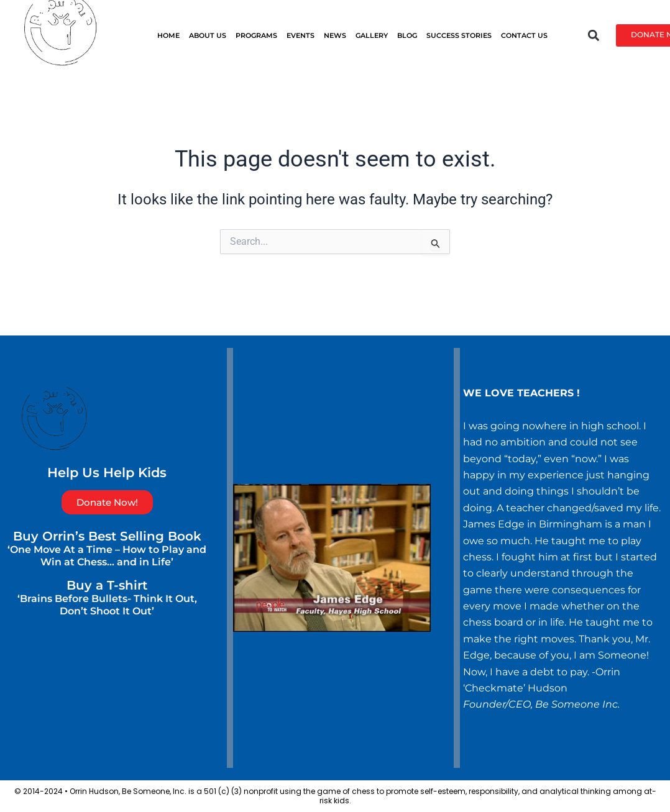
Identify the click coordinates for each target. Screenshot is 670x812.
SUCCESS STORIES (459, 35)
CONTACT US (524, 35)
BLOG (407, 35)
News (335, 35)
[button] (593, 35)
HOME (168, 35)
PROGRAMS (256, 35)
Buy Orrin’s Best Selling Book (107, 536)
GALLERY (372, 35)
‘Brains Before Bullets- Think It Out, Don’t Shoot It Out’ (107, 605)
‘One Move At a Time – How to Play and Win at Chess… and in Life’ (107, 556)
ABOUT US (208, 35)
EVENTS (301, 35)
